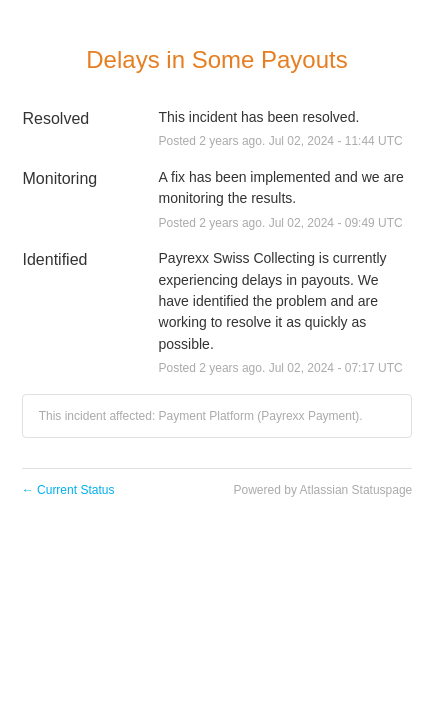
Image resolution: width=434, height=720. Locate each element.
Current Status (68, 490)
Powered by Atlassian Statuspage (323, 490)
